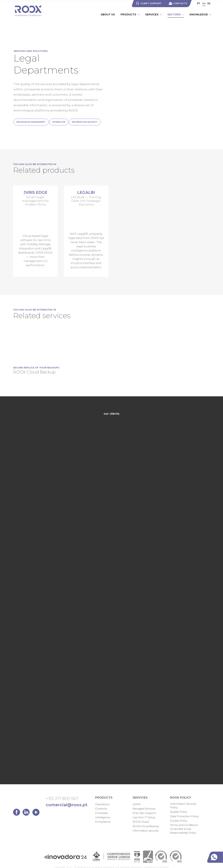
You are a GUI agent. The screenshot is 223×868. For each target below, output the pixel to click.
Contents (101, 809)
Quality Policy (179, 812)
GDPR (137, 804)
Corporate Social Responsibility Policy (183, 831)
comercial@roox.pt (67, 805)
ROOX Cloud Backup (146, 826)
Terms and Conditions (184, 825)
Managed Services (144, 809)
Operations (102, 804)
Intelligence (103, 817)
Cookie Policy (179, 821)
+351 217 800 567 (62, 798)
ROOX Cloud (141, 822)
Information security (145, 831)
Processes (102, 813)
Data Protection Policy (184, 816)
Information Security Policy (183, 806)
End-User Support (144, 813)
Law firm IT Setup (144, 817)
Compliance (103, 822)
